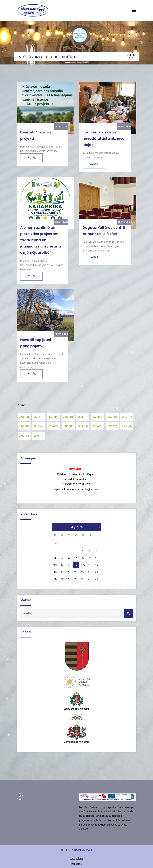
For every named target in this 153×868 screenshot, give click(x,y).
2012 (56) (112, 426)
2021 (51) (97, 417)
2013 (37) (98, 426)
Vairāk (31, 158)
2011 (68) (127, 426)
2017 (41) (39, 426)
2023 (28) (68, 417)
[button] (11, 43)
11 (55, 565)
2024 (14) (53, 417)
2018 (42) (24, 426)
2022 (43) (83, 417)
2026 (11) (24, 417)
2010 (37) (24, 436)
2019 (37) (127, 417)
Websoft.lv (76, 864)
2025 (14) (39, 417)
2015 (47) (68, 426)
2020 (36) (112, 417)
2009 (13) (39, 436)
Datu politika (77, 858)
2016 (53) (53, 426)
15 (83, 565)
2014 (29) (83, 426)
